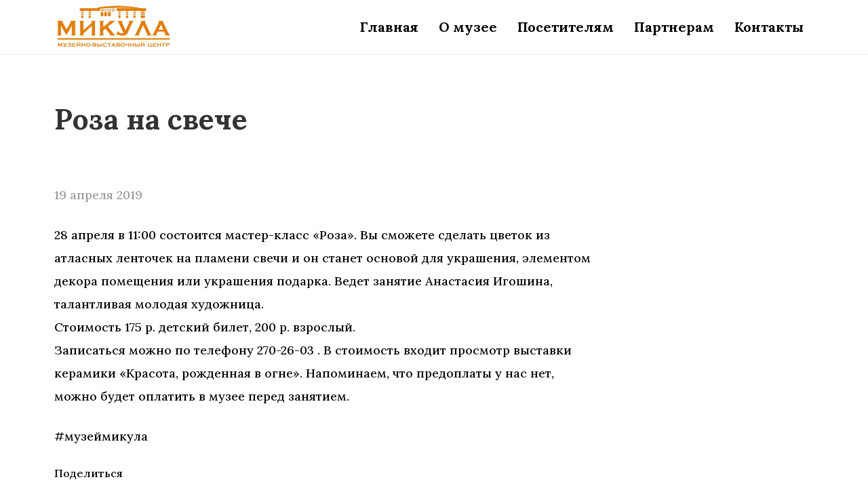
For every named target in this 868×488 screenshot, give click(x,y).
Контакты (769, 27)
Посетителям (566, 27)
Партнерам (674, 27)
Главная (389, 27)
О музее (468, 27)
